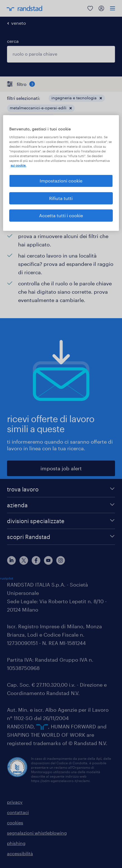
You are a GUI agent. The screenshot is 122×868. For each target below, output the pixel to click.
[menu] (113, 8)
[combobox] (61, 54)
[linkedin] (11, 560)
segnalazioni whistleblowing (37, 833)
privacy (15, 802)
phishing (16, 843)
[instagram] (61, 560)
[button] (101, 98)
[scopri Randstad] (61, 537)
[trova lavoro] (61, 489)
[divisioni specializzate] (61, 521)
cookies (15, 823)
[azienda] (61, 505)
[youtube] (48, 560)
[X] (24, 560)
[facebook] (36, 560)
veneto (19, 23)
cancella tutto (100, 128)
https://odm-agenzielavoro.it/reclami (60, 781)
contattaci (18, 812)
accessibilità (20, 853)
